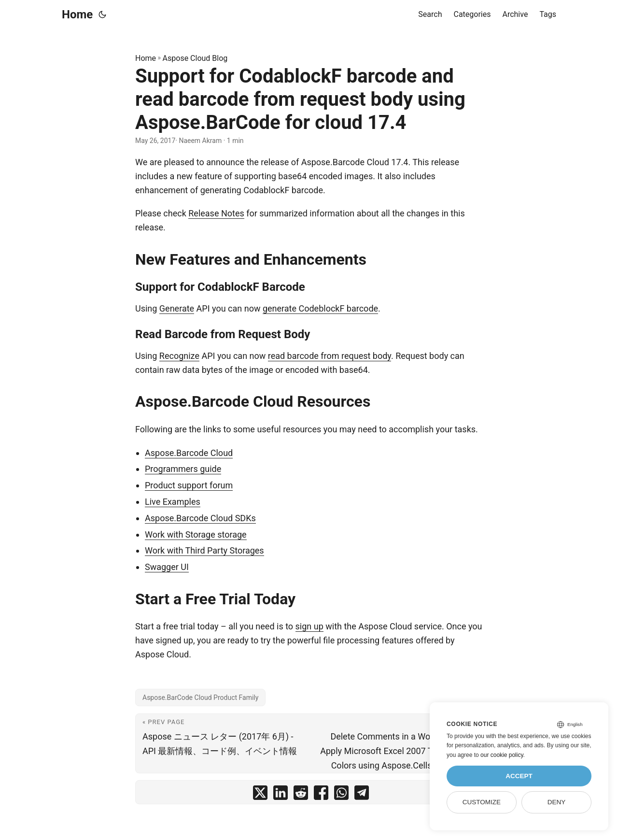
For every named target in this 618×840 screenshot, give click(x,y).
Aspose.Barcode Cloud (189, 453)
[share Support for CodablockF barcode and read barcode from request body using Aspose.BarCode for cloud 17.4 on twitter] (260, 795)
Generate (177, 308)
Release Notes (216, 213)
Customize (482, 802)
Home (77, 14)
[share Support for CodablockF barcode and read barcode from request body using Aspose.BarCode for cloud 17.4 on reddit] (301, 795)
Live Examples (173, 502)
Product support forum (189, 485)
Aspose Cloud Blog (195, 58)
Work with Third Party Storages (204, 550)
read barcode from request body (330, 356)
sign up (309, 626)
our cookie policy (502, 755)
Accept (519, 776)
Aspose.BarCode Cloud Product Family (200, 698)
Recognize (179, 356)
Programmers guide (183, 469)
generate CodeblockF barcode (320, 308)
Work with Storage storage (196, 534)
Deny (557, 802)
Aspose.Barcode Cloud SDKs (200, 518)
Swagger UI (167, 567)
